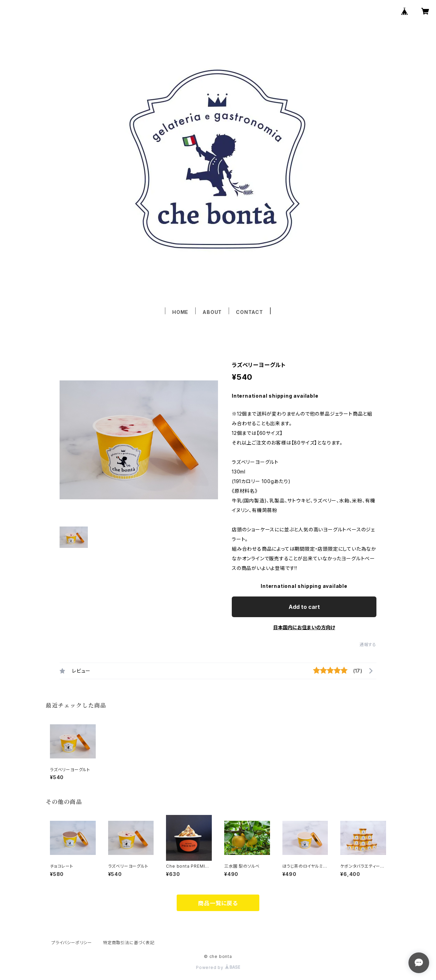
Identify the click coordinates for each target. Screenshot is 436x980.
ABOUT (212, 312)
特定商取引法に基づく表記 (129, 943)
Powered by (218, 967)
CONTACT (250, 312)
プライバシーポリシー (72, 943)
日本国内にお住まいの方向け (304, 627)
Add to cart (304, 607)
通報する (368, 645)
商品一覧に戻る (218, 903)
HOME (180, 312)
